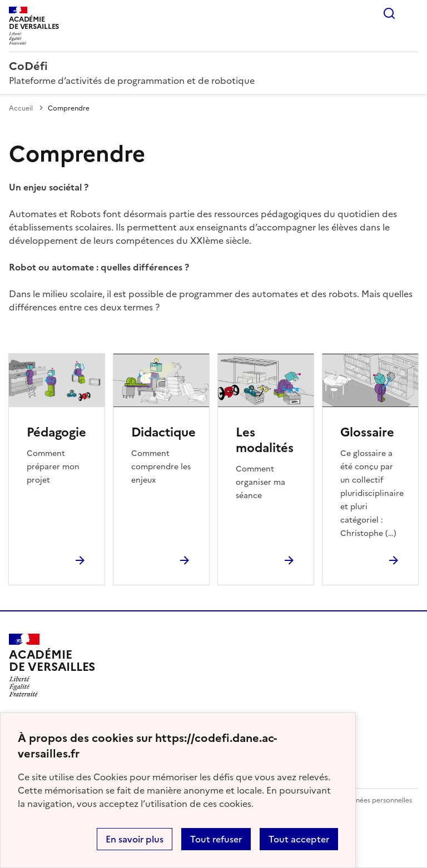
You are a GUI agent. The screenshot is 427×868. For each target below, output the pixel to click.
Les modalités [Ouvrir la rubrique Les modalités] (265, 440)
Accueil (21, 108)
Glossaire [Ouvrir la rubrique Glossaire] (367, 432)
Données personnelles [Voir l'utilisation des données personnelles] (377, 800)
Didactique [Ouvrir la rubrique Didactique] (163, 432)
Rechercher (389, 13)
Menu (411, 13)
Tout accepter (299, 839)
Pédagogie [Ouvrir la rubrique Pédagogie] (56, 432)
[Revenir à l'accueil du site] (52, 665)
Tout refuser (216, 839)
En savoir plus (135, 839)
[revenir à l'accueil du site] (213, 66)
